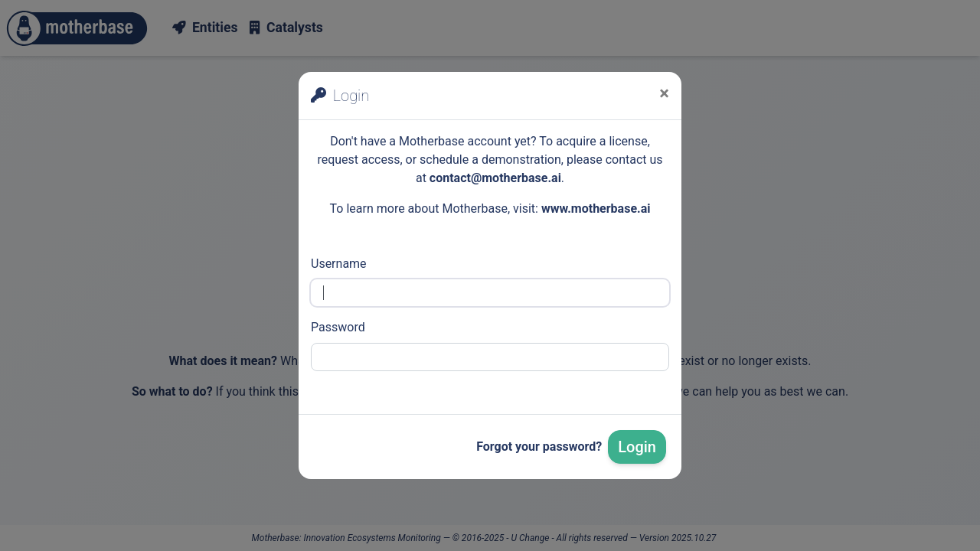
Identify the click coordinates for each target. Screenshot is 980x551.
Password (338, 327)
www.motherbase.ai (596, 209)
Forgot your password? (539, 447)
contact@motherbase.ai (495, 178)
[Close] (664, 93)
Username (339, 264)
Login (637, 447)
